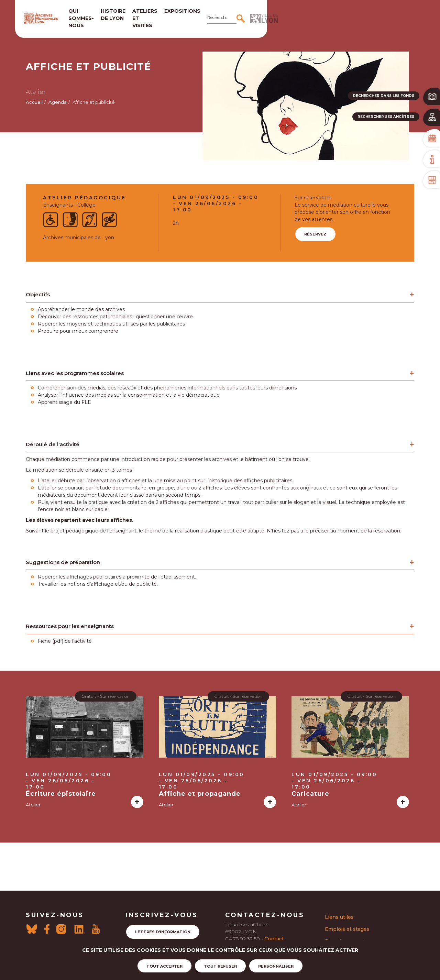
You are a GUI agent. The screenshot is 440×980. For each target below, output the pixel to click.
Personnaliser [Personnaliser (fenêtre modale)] (276, 967)
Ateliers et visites (208, 15)
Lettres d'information (163, 932)
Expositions (263, 11)
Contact (274, 939)
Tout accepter (164, 967)
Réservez (315, 234)
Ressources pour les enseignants (70, 626)
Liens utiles (339, 917)
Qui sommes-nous (108, 15)
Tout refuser (220, 967)
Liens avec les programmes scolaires (75, 373)
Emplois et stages (347, 929)
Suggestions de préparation (63, 562)
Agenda (58, 102)
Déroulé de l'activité (53, 444)
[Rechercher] (373, 15)
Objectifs (38, 294)
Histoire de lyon (158, 15)
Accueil (34, 102)
